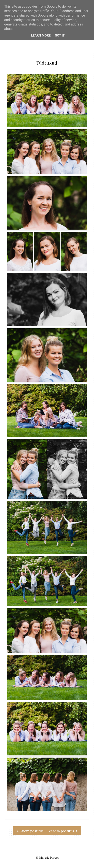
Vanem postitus (63, 831)
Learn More (41, 35)
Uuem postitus (30, 831)
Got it (60, 35)
